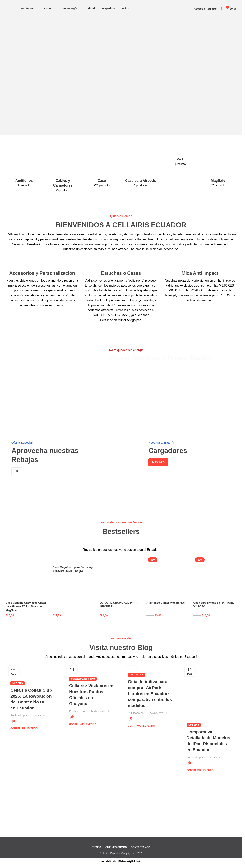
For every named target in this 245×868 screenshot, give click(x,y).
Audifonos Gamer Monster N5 (166, 603)
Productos (137, 675)
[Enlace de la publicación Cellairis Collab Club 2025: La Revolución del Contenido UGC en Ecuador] (33, 670)
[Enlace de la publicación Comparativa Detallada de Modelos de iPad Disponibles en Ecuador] (209, 691)
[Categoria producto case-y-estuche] (102, 170)
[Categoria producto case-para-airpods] (140, 170)
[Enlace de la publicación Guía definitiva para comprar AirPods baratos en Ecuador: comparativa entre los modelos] (150, 665)
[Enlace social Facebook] (107, 861)
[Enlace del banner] (52, 344)
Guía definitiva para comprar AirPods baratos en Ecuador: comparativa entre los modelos (150, 693)
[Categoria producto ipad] (179, 159)
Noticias (18, 683)
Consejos (77, 679)
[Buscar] (221, 9)
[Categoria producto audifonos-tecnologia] (24, 170)
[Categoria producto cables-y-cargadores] (63, 173)
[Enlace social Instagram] (116, 861)
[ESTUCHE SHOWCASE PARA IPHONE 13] (121, 578)
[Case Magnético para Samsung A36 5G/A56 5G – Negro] (74, 560)
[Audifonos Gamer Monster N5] (168, 578)
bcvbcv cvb (39, 715)
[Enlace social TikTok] (136, 861)
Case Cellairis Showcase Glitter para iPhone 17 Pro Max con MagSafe (26, 606)
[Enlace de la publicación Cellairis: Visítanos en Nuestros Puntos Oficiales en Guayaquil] (92, 668)
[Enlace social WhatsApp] (126, 861)
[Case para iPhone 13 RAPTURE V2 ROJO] (215, 578)
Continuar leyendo (24, 728)
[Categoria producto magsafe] (218, 170)
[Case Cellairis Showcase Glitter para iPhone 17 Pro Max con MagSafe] (27, 578)
